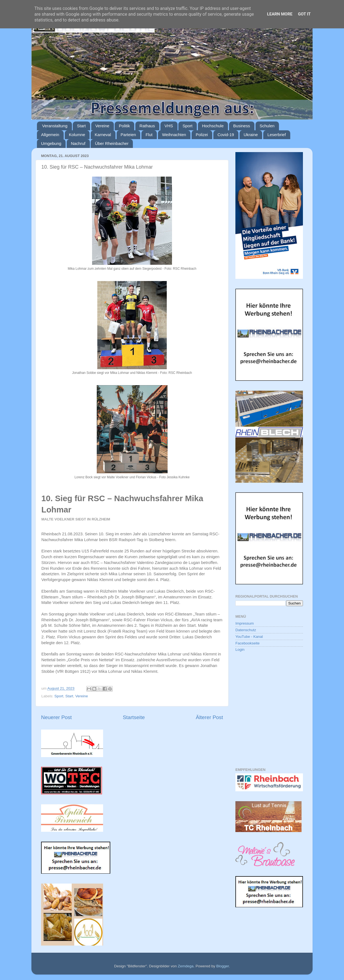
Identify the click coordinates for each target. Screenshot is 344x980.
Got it (304, 14)
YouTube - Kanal (249, 637)
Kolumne (77, 135)
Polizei (202, 135)
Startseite (134, 717)
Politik (124, 126)
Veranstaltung (55, 126)
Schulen (267, 126)
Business (242, 126)
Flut (149, 135)
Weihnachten (174, 135)
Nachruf (78, 143)
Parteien (128, 135)
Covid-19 (226, 135)
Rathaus (147, 126)
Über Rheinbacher (112, 143)
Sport (187, 126)
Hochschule (213, 126)
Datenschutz (246, 630)
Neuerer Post (56, 717)
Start (81, 126)
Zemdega (186, 966)
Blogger (222, 966)
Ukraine (251, 135)
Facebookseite (248, 643)
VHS (169, 126)
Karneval (103, 135)
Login (240, 650)
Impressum (245, 623)
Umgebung (51, 143)
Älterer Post (209, 717)
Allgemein (50, 135)
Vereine (102, 126)
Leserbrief (277, 135)
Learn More (280, 14)
